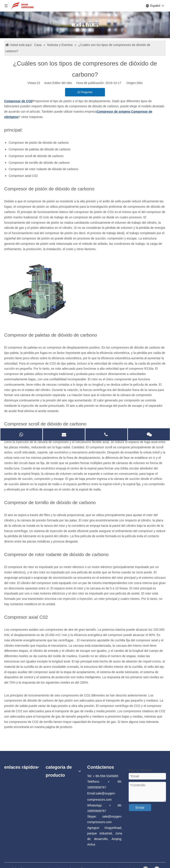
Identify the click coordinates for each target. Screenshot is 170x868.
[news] (85, 25)
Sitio (140, 83)
